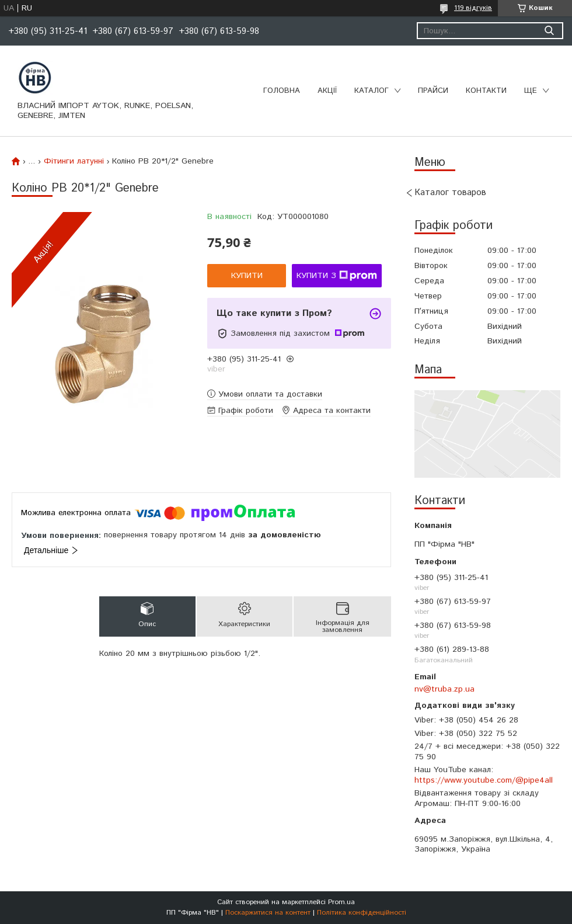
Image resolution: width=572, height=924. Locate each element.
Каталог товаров (450, 192)
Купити (247, 276)
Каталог (372, 91)
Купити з (337, 276)
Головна (282, 91)
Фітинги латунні (74, 161)
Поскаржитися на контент (268, 913)
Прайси (433, 91)
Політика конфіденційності (362, 913)
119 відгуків (473, 8)
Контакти (486, 91)
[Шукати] (549, 31)
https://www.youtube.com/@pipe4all (484, 780)
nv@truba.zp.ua (444, 689)
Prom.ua (341, 902)
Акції (327, 91)
